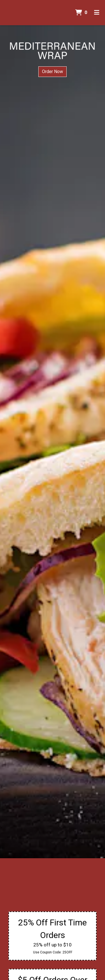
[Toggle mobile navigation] (97, 13)
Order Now (53, 72)
